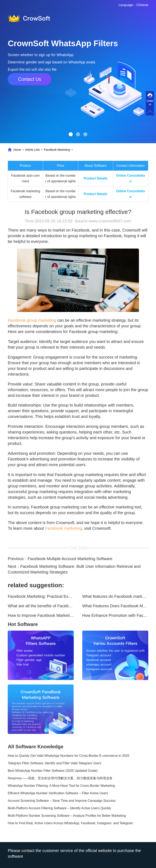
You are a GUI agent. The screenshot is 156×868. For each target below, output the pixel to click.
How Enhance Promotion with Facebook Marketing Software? (115, 615)
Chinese (142, 5)
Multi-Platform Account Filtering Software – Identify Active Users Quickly (59, 808)
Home (17, 150)
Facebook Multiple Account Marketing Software (70, 559)
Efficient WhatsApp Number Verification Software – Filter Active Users (58, 793)
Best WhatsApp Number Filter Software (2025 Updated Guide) (53, 771)
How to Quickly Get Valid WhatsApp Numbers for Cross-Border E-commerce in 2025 (68, 756)
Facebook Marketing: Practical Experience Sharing (41, 596)
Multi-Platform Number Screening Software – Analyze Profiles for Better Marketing (67, 816)
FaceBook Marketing (57, 150)
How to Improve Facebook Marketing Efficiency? (41, 615)
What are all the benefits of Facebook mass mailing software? (41, 606)
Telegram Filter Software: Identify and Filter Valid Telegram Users (54, 763)
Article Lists (32, 150)
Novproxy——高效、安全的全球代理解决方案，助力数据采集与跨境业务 (60, 778)
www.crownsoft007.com (110, 221)
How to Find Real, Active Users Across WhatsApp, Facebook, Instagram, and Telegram (70, 823)
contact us (150, 103)
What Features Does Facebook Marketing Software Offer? (115, 606)
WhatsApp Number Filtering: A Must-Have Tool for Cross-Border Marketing (61, 786)
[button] (71, 134)
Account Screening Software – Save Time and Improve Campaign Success (62, 801)
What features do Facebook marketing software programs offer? (115, 596)
